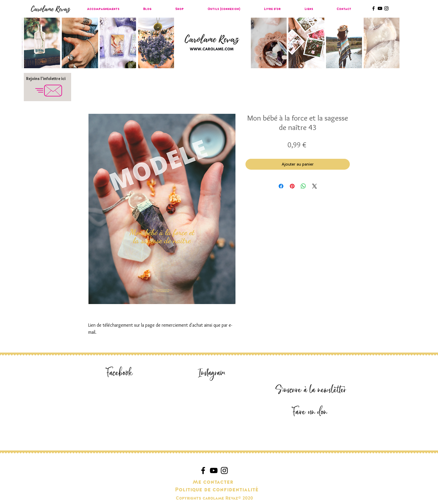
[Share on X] (315, 186)
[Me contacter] (213, 482)
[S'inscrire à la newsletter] (311, 390)
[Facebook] (119, 373)
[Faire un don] (310, 412)
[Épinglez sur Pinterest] (292, 186)
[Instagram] (212, 373)
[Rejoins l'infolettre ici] (46, 79)
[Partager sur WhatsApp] (303, 186)
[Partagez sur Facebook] (281, 186)
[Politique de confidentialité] (217, 490)
